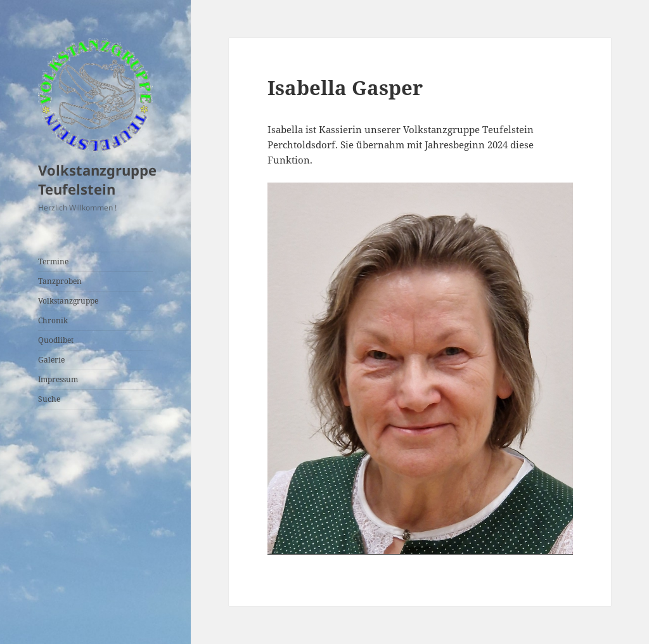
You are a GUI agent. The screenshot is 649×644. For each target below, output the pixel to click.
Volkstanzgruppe (68, 301)
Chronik (53, 320)
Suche (49, 399)
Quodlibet (56, 340)
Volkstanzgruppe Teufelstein (97, 179)
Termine (53, 261)
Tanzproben (60, 281)
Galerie (51, 360)
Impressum (58, 379)
